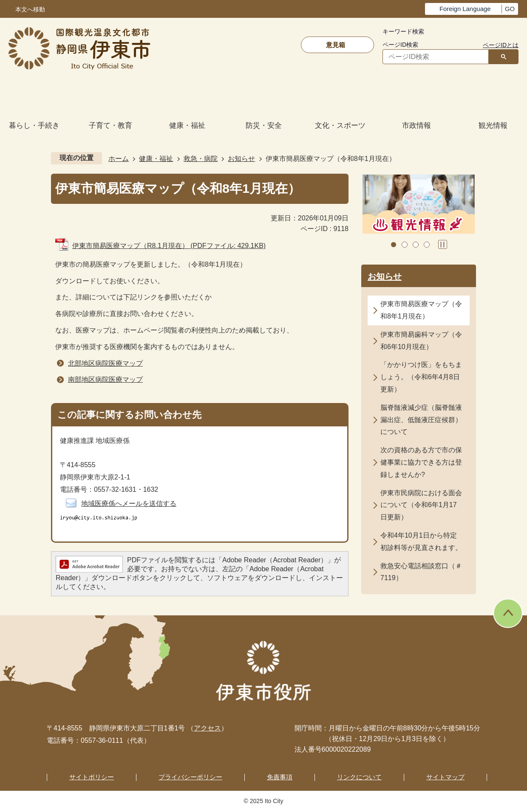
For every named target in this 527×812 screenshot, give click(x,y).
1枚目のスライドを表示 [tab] (394, 245)
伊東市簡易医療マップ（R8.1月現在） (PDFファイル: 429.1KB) (169, 246)
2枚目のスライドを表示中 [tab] (405, 245)
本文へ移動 (30, 10)
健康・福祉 (156, 159)
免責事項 (280, 777)
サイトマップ (445, 777)
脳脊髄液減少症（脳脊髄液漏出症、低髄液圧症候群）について (421, 420)
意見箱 (336, 45)
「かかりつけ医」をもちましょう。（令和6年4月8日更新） (421, 377)
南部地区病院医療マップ (105, 379)
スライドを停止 (443, 244)
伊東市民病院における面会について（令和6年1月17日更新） (421, 505)
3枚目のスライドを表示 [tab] (416, 245)
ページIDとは (501, 45)
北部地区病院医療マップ (105, 363)
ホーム (119, 159)
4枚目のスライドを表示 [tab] (427, 245)
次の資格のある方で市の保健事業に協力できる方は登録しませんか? (421, 462)
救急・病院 (201, 159)
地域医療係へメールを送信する (129, 503)
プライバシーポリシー (190, 777)
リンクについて (359, 777)
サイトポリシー (92, 777)
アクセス (207, 728)
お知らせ (241, 159)
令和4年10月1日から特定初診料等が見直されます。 (421, 541)
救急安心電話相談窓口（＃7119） (421, 572)
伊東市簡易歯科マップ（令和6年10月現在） (421, 341)
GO (510, 9)
